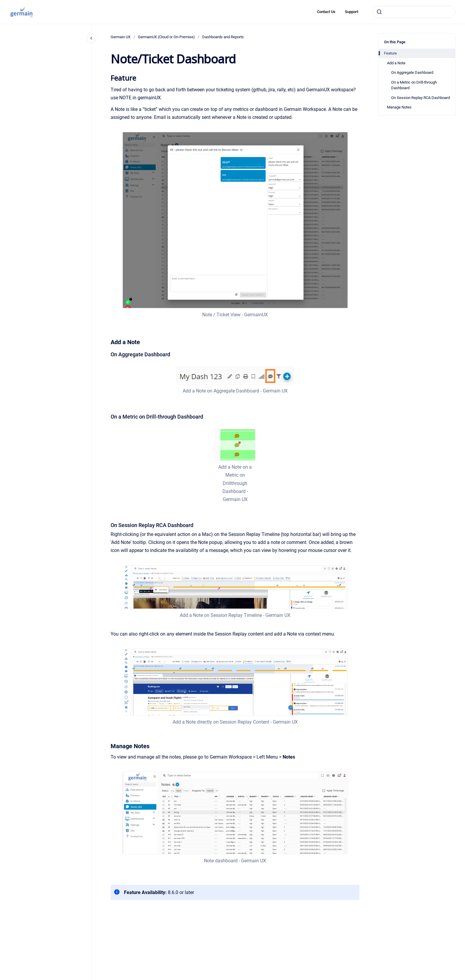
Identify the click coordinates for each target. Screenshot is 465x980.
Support (352, 12)
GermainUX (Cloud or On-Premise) (166, 37)
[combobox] (414, 12)
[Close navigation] (91, 38)
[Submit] (379, 12)
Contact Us (326, 12)
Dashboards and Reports (223, 37)
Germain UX (121, 37)
